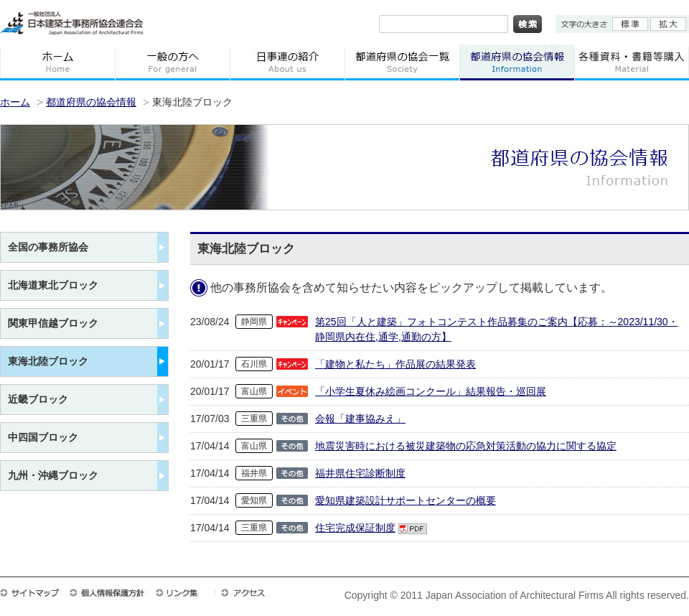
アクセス (250, 592)
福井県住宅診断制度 (360, 473)
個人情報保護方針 (112, 592)
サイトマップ (34, 592)
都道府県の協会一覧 (402, 62)
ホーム (57, 62)
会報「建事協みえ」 (360, 419)
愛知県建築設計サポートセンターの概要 (406, 500)
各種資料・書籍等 (632, 62)
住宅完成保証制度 (355, 528)
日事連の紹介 (287, 62)
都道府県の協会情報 (517, 62)
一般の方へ (172, 62)
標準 (630, 24)
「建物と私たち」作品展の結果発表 (395, 364)
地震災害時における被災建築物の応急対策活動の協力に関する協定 (466, 446)
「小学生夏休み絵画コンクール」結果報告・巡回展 (431, 391)
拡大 (668, 24)
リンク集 (186, 592)
